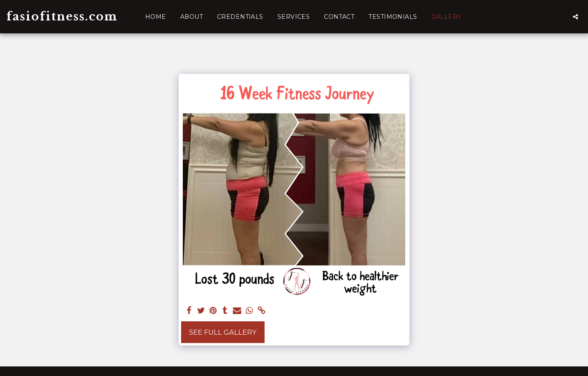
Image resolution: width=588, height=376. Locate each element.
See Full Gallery (223, 332)
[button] (575, 17)
